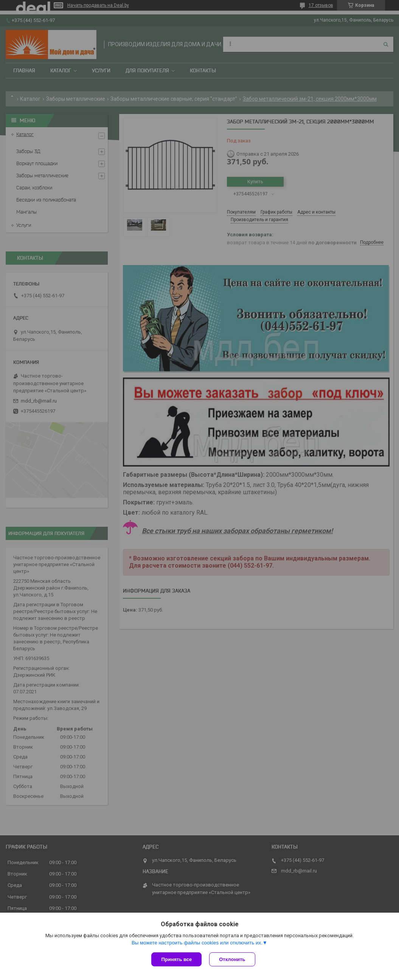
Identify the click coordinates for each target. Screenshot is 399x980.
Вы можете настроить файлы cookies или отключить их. (197, 943)
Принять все (176, 959)
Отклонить (232, 959)
